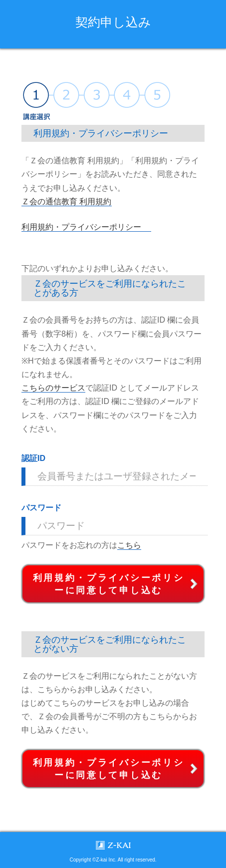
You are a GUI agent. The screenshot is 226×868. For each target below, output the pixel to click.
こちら (129, 545)
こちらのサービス (53, 388)
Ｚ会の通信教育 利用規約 (66, 202)
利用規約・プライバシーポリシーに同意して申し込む (109, 584)
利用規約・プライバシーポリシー (81, 227)
